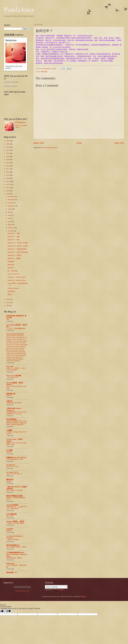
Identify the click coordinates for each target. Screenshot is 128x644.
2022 (8, 153)
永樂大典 (9, 401)
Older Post (119, 143)
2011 (8, 188)
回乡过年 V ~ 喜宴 (14, 237)
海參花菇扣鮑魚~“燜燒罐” (14, 558)
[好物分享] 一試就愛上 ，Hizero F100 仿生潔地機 (16, 369)
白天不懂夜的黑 (11, 514)
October (11, 203)
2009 (8, 194)
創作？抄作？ (10, 516)
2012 (8, 184)
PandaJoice (19, 10)
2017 (8, 169)
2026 (8, 141)
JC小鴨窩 (9, 450)
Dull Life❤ (10, 366)
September (12, 206)
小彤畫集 (9, 430)
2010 (8, 191)
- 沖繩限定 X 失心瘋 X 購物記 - (16, 523)
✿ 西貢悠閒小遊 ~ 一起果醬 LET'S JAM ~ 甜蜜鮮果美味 (17, 508)
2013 (8, 181)
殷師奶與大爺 (11, 394)
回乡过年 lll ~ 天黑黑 (14, 255)
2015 (8, 175)
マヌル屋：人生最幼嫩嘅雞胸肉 (16, 328)
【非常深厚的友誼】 (12, 377)
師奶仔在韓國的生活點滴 (14, 496)
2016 (8, 172)
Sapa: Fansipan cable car (14, 474)
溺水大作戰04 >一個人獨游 (14, 490)
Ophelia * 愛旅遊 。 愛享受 (15, 521)
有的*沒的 (44, 72)
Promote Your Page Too (11, 86)
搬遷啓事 (9, 530)
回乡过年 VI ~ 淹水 (14, 233)
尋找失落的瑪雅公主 (13, 545)
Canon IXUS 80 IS (14, 274)
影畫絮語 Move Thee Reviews (16, 457)
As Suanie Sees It (12, 472)
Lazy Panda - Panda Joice (11, 82)
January (11, 231)
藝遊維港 (9, 452)
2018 (8, 166)
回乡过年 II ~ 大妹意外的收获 (17, 249)
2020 (8, 160)
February (11, 228)
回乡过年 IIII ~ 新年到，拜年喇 (18, 243)
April (10, 221)
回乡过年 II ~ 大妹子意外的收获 (18, 252)
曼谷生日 (9, 395)
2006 (8, 306)
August (10, 209)
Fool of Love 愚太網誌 (14, 376)
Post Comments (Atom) (50, 148)
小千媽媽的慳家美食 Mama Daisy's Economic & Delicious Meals (17, 554)
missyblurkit (11, 465)
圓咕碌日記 (10, 480)
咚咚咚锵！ (11, 262)
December (11, 197)
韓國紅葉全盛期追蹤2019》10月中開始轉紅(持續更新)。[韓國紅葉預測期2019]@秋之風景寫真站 (17, 423)
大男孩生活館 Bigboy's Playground (14, 409)
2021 (8, 156)
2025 (8, 144)
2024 (8, 147)
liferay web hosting (20, 591)
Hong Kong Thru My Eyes (15, 334)
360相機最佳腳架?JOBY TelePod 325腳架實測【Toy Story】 (16, 413)
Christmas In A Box (12, 467)
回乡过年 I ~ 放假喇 (14, 258)
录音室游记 (11, 291)
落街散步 (9, 481)
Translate (58, 590)
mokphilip (10, 529)
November (11, 200)
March (10, 225)
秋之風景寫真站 (11, 419)
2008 (8, 299)
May (10, 218)
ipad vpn (28, 591)
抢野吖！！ (11, 295)
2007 (8, 303)
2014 (8, 178)
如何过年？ (11, 268)
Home (79, 143)
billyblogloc (10, 563)
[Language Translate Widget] (56, 587)
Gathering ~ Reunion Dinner (17, 277)
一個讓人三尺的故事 (12, 540)
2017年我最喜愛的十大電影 (15, 459)
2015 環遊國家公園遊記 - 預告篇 (16, 547)
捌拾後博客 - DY (12, 573)
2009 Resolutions (13, 288)
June (10, 215)
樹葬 (8, 319)
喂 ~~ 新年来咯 (13, 271)
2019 (8, 163)
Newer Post (39, 143)
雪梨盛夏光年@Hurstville (14, 403)
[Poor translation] (8, 611)
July (9, 212)
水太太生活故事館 (12, 505)
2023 (8, 150)
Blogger (83, 597)
